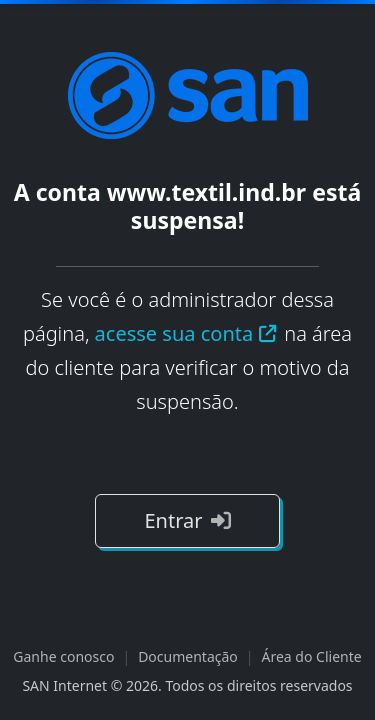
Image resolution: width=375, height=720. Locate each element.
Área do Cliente (312, 656)
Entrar (187, 520)
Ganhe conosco (63, 656)
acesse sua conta (187, 333)
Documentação (188, 656)
